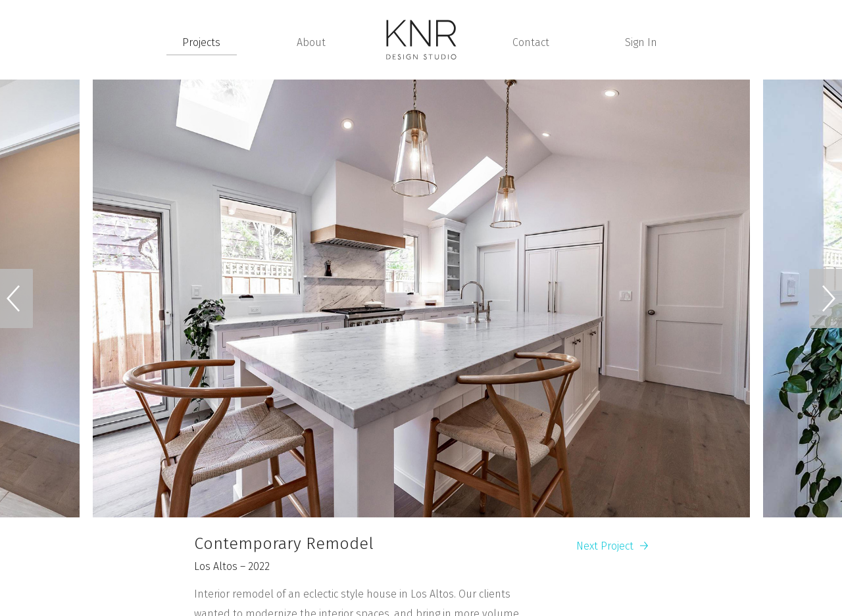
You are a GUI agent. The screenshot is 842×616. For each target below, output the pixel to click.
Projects (201, 42)
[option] (421, 298)
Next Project (612, 546)
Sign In (641, 42)
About (311, 42)
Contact (531, 42)
